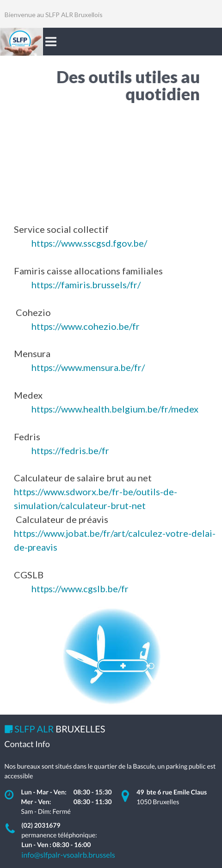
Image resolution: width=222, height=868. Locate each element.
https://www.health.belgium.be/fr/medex (115, 409)
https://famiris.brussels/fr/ (86, 285)
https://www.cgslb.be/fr (80, 589)
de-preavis (36, 547)
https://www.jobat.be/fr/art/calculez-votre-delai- (115, 533)
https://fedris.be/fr (70, 450)
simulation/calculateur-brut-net (80, 505)
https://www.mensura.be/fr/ (88, 367)
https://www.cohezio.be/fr (86, 326)
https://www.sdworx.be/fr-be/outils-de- (96, 492)
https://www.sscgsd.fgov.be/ (89, 243)
